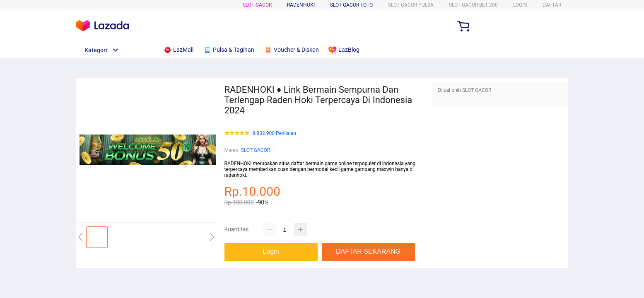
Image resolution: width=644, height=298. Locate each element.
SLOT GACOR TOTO (351, 5)
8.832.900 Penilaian (274, 133)
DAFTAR (552, 5)
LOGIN (520, 5)
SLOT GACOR (257, 5)
